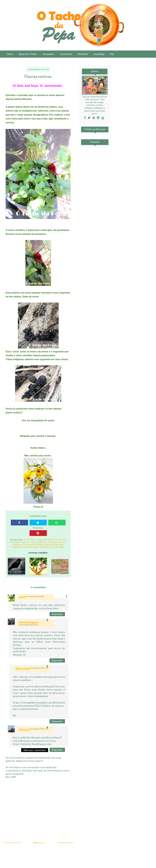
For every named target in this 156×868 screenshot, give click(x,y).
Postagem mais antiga (65, 842)
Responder (57, 614)
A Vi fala (29, 539)
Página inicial (38, 843)
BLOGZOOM (23, 669)
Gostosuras (66, 54)
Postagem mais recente (12, 842)
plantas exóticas (53, 544)
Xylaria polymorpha (52, 547)
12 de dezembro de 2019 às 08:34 (29, 625)
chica (22, 597)
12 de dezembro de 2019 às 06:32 (35, 596)
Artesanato (48, 54)
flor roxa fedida (32, 544)
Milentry (24, 730)
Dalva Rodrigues (28, 622)
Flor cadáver (39, 542)
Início (10, 54)
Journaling (99, 54)
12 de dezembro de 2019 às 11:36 (39, 668)
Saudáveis (83, 54)
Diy (112, 54)
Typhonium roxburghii (26, 547)
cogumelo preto (20, 542)
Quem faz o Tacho (28, 54)
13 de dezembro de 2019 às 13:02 (39, 729)
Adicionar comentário (35, 750)
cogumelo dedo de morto (51, 539)
